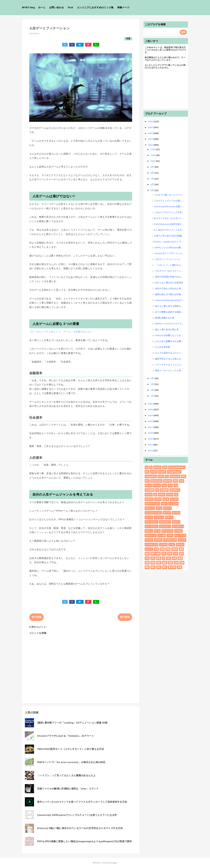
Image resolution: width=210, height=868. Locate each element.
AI (151, 467)
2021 (151, 404)
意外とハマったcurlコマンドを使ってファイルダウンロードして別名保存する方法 (82, 802)
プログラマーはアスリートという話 (170, 271)
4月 (153, 378)
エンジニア (173, 504)
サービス (176, 513)
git (155, 495)
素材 (159, 563)
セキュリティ (165, 522)
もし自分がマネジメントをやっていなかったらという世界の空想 (169, 230)
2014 (151, 445)
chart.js (149, 495)
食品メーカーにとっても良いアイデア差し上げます (170, 370)
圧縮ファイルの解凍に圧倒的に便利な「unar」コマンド (68, 789)
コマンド (167, 508)
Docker (154, 472)
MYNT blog (29, 8)
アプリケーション (152, 504)
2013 (151, 451)
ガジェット (150, 508)
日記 (153, 558)
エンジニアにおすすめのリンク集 (95, 8)
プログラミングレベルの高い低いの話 (169, 201)
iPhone (162, 495)
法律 (174, 558)
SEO (175, 481)
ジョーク (149, 517)
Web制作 (164, 490)
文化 (147, 558)
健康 (168, 549)
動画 (147, 554)
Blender (157, 467)
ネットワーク (180, 536)
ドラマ (170, 536)
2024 (151, 133)
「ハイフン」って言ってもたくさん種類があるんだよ (66, 775)
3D (147, 467)
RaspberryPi (156, 481)
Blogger (114, 863)
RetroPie (168, 481)
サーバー (167, 513)
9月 (153, 167)
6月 (153, 184)
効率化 (175, 549)
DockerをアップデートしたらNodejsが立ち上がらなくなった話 (170, 253)
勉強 (181, 549)
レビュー (149, 549)
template (149, 499)
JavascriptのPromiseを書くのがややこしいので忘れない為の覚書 (169, 206)
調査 (147, 567)
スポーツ (169, 517)
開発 (159, 567)
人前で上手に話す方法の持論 (168, 236)
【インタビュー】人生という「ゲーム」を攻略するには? (60, 332)
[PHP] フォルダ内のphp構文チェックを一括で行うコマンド (170, 248)
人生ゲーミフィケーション (168, 259)
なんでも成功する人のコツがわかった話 (170, 353)
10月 (153, 161)
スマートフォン (152, 522)
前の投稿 (125, 617)
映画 (159, 558)
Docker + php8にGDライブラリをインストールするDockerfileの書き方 (169, 242)
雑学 (165, 567)
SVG (181, 481)
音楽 (180, 567)
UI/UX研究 (150, 490)
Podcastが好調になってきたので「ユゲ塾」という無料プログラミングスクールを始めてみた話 (170, 335)
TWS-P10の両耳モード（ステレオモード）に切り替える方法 (70, 749)
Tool (170, 485)
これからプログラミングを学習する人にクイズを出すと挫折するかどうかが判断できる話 (169, 212)
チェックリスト (152, 526)
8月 (153, 173)
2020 (151, 409)
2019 (151, 415)
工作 (175, 554)
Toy (176, 485)
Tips (164, 485)
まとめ (166, 499)
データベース (167, 531)
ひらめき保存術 (163, 347)
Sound (148, 485)
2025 (151, 127)
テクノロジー (165, 526)
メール (172, 545)
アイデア (174, 499)
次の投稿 (36, 617)
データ (157, 531)
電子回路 (172, 567)
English (162, 472)
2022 (151, 145)
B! (80, 45)
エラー (164, 504)
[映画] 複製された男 (165, 318)
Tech (70, 8)
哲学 (164, 554)
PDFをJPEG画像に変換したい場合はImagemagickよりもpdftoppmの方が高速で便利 (84, 841)
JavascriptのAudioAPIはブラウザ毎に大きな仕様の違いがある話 (170, 300)
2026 (151, 121)
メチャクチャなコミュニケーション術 (170, 365)
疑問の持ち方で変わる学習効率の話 (170, 294)
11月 (153, 155)
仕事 (156, 549)
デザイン (149, 531)
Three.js (157, 485)
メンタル (163, 545)
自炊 (176, 563)
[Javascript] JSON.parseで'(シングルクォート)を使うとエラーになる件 (77, 815)
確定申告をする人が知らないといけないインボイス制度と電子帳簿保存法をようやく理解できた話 (170, 359)
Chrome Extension (177, 467)
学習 (128, 39)
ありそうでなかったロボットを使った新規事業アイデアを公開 (169, 218)
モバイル (180, 545)
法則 (169, 558)
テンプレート (178, 526)
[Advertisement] (166, 90)
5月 (153, 190)
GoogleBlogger (174, 472)
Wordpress (175, 490)
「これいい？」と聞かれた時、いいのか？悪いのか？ (170, 265)
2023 (151, 139)
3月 (153, 384)
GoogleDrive (151, 476)
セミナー (176, 522)
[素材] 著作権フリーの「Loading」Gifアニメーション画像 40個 (72, 723)
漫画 (180, 558)
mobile (170, 495)
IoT (167, 476)
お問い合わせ (57, 8)
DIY (147, 472)
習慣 (170, 563)
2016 (151, 433)
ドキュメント (151, 536)
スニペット (159, 517)
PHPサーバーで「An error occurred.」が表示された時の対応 (71, 762)
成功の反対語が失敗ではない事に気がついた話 (170, 277)
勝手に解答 (156, 554)
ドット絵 (162, 536)
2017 (151, 427)
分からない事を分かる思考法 (169, 283)
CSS (165, 467)
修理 (162, 549)
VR (157, 490)
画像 (153, 563)
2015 (151, 439)
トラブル (178, 531)
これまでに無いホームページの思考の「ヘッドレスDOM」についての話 (169, 195)
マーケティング (152, 545)
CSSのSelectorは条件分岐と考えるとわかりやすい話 (169, 224)
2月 (153, 390)
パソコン (149, 540)
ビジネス (158, 540)
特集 (147, 563)
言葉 (182, 563)
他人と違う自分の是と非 (167, 329)
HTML (161, 476)
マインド (182, 540)
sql (176, 495)
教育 (181, 554)
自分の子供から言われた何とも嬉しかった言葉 (170, 289)
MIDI (184, 476)
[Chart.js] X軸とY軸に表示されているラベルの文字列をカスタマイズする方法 (80, 828)
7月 (153, 179)
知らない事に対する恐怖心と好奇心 (170, 306)
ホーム (42, 8)
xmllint (158, 499)
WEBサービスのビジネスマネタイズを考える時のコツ (170, 324)
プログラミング (170, 540)
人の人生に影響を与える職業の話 (170, 341)
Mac (147, 481)
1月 (153, 396)
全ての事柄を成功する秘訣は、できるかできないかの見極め (170, 312)
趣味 (153, 567)
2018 (151, 421)
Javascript (175, 476)
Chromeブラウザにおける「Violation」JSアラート (66, 736)
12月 (153, 149)
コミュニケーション (153, 513)
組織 (165, 563)
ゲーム (159, 508)
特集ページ (123, 8)
